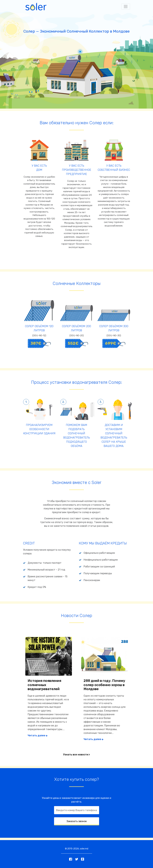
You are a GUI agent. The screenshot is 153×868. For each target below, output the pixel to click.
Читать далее (37, 735)
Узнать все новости (76, 755)
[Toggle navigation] (126, 7)
